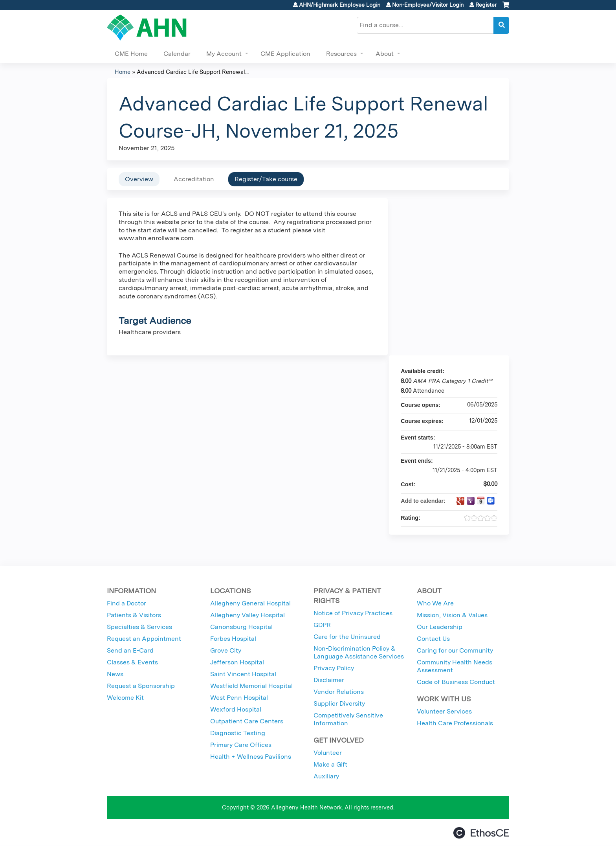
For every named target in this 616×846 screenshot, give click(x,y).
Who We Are (435, 603)
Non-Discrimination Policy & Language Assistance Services (359, 652)
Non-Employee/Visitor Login (428, 5)
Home (123, 72)
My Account (224, 54)
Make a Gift (330, 764)
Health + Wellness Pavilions (251, 757)
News (115, 674)
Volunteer (328, 753)
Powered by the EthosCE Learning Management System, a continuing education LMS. (481, 833)
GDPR (322, 625)
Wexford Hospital (236, 709)
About (385, 54)
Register (486, 5)
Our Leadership (440, 627)
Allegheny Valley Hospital (247, 615)
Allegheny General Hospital (250, 603)
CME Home (131, 54)
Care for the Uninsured (347, 637)
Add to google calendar (460, 501)
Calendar (177, 54)
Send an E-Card (130, 650)
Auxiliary (326, 776)
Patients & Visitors (134, 615)
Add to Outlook (491, 501)
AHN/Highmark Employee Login (340, 5)
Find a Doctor (126, 603)
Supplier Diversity (339, 703)
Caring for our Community (455, 650)
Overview (139, 179)
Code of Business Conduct (456, 682)
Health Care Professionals (455, 723)
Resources (341, 54)
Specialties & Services (139, 627)
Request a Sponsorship (141, 686)
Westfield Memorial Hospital (251, 686)
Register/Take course (266, 179)
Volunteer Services (444, 711)
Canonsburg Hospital (241, 627)
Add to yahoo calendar (471, 501)
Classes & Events (132, 662)
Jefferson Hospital (237, 662)
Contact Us (433, 639)
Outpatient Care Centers (247, 721)
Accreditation (194, 179)
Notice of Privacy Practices (353, 613)
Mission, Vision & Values (452, 615)
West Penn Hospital (239, 698)
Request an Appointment (144, 639)
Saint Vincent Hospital (243, 674)
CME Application (285, 54)
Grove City (226, 650)
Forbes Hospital (233, 639)
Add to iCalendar (481, 500)
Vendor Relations (339, 692)
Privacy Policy (334, 668)
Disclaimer (329, 680)
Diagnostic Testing (238, 733)
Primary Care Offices (241, 745)
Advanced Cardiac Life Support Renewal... (193, 72)
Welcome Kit (125, 698)
